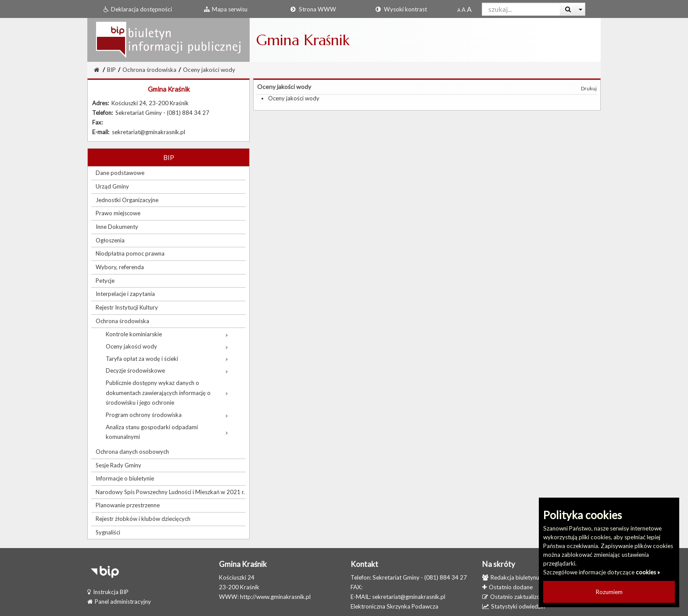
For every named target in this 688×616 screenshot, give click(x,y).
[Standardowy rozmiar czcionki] (459, 10)
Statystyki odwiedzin (514, 606)
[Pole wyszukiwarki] (521, 9)
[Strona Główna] (97, 70)
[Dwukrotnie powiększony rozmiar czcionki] (469, 10)
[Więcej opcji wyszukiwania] (581, 9)
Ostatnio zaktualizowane (518, 597)
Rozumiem (609, 592)
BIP (111, 70)
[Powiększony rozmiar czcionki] (464, 10)
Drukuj (589, 88)
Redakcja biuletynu (511, 577)
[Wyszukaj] (568, 9)
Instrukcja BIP (108, 592)
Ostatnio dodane (507, 587)
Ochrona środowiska (149, 70)
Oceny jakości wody (209, 70)
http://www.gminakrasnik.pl (275, 597)
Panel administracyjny (119, 602)
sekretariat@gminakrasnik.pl (409, 597)
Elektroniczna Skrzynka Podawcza (394, 606)
